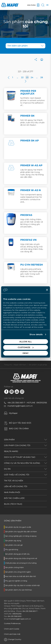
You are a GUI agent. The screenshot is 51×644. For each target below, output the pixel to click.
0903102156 (42, 403)
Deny (26, 353)
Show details (36, 334)
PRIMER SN (27, 116)
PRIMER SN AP (30, 141)
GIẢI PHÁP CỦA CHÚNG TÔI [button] (17, 445)
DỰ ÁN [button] (7, 469)
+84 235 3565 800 (14, 616)
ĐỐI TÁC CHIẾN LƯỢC (14, 498)
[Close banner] (47, 290)
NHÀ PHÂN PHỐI (12, 492)
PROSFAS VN (28, 240)
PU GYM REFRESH (32, 265)
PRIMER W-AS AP (31, 165)
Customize (26, 347)
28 (42, 77)
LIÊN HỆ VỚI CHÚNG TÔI (16, 486)
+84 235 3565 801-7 (16, 403)
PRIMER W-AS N (31, 190)
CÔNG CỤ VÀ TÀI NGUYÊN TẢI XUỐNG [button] (22, 463)
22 (22, 77)
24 (32, 77)
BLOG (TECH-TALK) (13, 504)
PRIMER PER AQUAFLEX (28, 92)
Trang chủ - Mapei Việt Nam (15, 365)
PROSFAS (26, 215)
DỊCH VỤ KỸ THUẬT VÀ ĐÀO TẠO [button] (20, 457)
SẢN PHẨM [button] (9, 440)
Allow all (26, 342)
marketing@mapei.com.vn (20, 406)
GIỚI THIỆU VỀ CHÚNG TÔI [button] (17, 475)
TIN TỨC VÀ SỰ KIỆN (14, 481)
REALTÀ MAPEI (11, 451)
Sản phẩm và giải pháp (38, 365)
